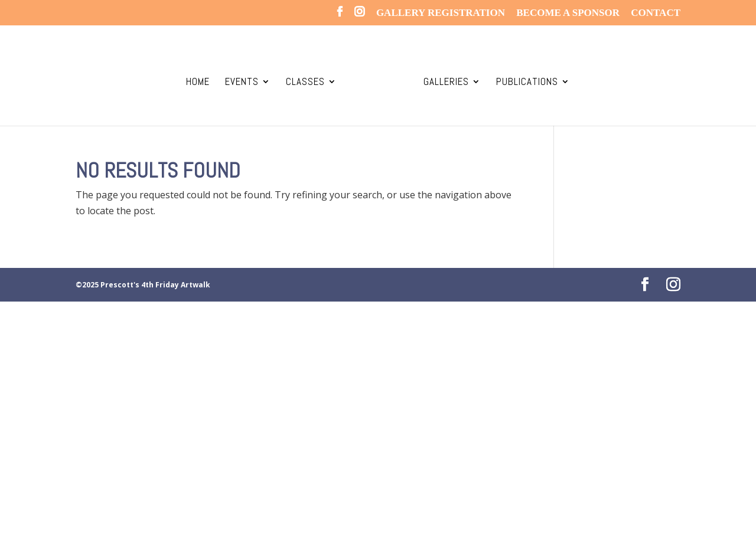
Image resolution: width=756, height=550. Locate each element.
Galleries (446, 83)
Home (198, 83)
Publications (527, 83)
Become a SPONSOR (568, 13)
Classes (305, 83)
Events (242, 83)
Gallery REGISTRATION (441, 13)
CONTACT (656, 13)
